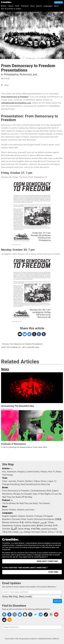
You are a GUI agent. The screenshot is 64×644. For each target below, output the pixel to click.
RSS (11, 469)
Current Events (33, 472)
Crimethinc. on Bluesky (20, 614)
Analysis (21, 472)
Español (13, 516)
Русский (16, 519)
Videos (37, 481)
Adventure (12, 472)
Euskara (17, 526)
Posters (21, 481)
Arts (4, 472)
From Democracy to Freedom (15, 97)
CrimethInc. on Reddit (4, 620)
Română (48, 526)
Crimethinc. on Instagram (15, 614)
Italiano (22, 516)
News (6, 85)
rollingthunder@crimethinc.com (16, 103)
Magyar (36, 522)
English (6, 516)
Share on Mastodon (29, 334)
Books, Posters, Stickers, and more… (19, 510)
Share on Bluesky (25, 334)
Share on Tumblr (44, 334)
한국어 (40, 526)
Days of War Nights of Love (45, 494)
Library (11, 6)
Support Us (58, 2)
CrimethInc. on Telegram (41, 614)
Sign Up (57, 601)
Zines (5, 481)
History (44, 472)
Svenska (6, 529)
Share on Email (20, 334)
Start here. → (55, 572)
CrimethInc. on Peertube (51, 614)
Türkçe (51, 522)
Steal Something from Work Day (35, 484)
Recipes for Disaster (23, 494)
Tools (17, 6)
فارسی (43, 522)
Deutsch (30, 516)
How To (52, 472)
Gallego (27, 532)
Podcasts (25, 6)
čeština (28, 522)
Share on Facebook (39, 334)
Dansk (21, 529)
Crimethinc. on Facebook (9, 614)
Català (15, 532)
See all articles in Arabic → (12, 9)
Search (39, 6)
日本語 (58, 519)
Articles (6, 468)
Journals (12, 481)
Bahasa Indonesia (10, 522)
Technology (7, 475)
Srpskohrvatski (29, 526)
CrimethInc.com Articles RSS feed (9, 620)
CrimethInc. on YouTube (56, 614)
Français (38, 516)
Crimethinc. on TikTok (46, 614)
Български (49, 519)
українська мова (49, 529)
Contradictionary (38, 491)
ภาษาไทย (35, 529)
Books (4, 6)
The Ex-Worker (9, 503)
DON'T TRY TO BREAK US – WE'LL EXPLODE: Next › (21, 347)
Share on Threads (34, 334)
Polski (23, 519)
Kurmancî (36, 532)
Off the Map (27, 497)
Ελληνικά (38, 519)
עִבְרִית (27, 529)
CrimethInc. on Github (25, 614)
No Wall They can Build (27, 503)
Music (44, 481)
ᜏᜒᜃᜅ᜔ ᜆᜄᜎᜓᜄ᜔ (55, 532)
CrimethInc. (6, 2)
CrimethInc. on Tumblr (30, 614)
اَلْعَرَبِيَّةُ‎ (14, 529)
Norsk (44, 532)
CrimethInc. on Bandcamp (35, 614)
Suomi (30, 519)
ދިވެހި (21, 532)
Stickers (29, 481)
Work (49, 491)
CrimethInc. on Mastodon (4, 614)
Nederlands (7, 526)
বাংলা (55, 526)
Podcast (6, 500)
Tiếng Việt (7, 532)
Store (32, 6)
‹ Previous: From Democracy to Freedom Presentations (22, 344)
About (56, 6)
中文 (22, 522)
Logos (50, 481)
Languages (48, 6)
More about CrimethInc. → (49, 561)
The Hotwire (44, 503)
